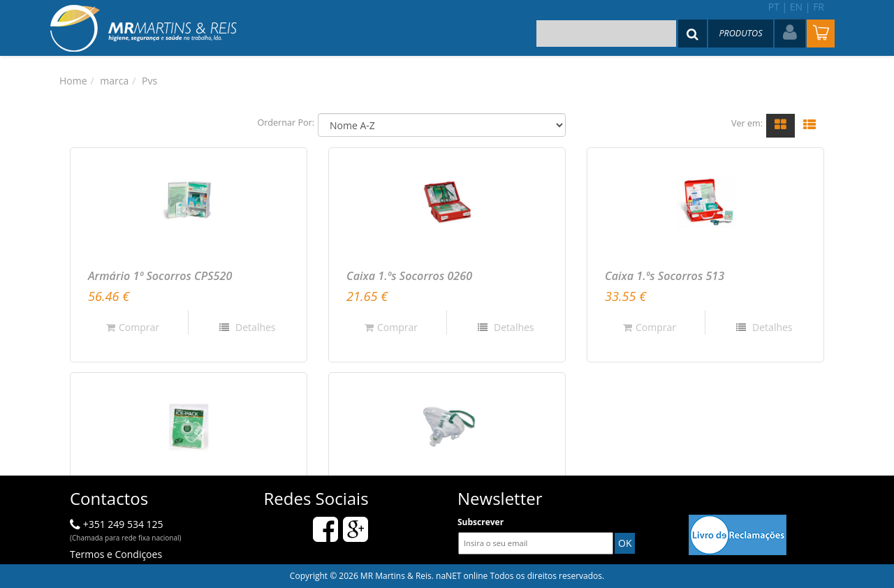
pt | (778, 7)
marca (114, 81)
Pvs (149, 81)
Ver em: (747, 123)
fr (819, 7)
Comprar (133, 327)
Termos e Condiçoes (116, 554)
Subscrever (481, 522)
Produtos (740, 33)
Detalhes (254, 327)
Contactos (109, 498)
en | (800, 7)
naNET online (462, 576)
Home (73, 81)
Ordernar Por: (286, 123)
